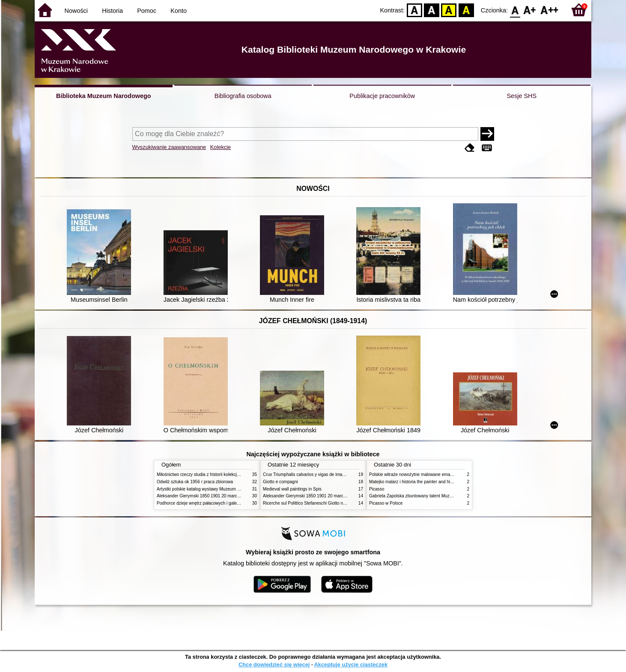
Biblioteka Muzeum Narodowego (103, 96)
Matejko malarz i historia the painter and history (414, 482)
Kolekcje (221, 147)
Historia (112, 11)
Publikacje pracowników (382, 96)
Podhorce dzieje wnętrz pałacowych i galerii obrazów (207, 503)
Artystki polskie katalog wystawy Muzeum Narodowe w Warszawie (220, 489)
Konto (179, 11)
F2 (550, 10)
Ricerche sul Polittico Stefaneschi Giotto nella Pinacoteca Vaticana (326, 503)
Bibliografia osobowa (243, 96)
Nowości (76, 11)
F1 (530, 10)
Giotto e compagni (280, 482)
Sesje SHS (522, 96)
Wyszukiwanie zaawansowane (169, 147)
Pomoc (147, 11)
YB (449, 10)
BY (466, 10)
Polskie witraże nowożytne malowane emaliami (414, 474)
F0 (515, 10)
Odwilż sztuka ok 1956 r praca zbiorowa (195, 482)
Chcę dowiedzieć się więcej (274, 665)
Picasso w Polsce (386, 503)
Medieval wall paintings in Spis (292, 489)
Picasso (377, 489)
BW (432, 10)
